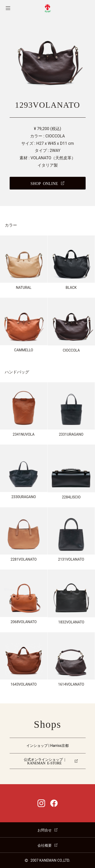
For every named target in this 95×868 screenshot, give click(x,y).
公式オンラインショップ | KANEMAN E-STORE (45, 761)
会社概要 (45, 845)
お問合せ (45, 830)
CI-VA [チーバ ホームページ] (48, 8)
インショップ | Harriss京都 (48, 746)
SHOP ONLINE (44, 183)
